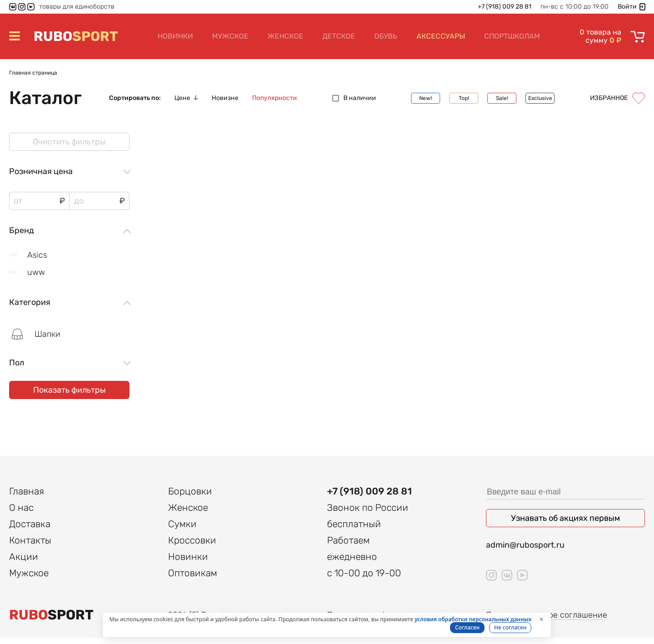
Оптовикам (193, 579)
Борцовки (190, 497)
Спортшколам (512, 36)
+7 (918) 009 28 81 (505, 7)
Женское (285, 36)
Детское (339, 36)
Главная (27, 497)
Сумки (182, 530)
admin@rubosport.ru (525, 551)
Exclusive (540, 98)
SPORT (76, 36)
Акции (24, 563)
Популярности (275, 98)
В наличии (354, 98)
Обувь (386, 36)
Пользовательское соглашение (547, 621)
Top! (464, 98)
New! (426, 98)
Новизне (225, 98)
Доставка (30, 530)
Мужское (230, 36)
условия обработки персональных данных (473, 619)
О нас (21, 514)
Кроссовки (192, 547)
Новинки (175, 36)
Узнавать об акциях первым (565, 524)
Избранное (617, 98)
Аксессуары (441, 36)
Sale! (502, 98)
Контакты (30, 547)
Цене (186, 98)
